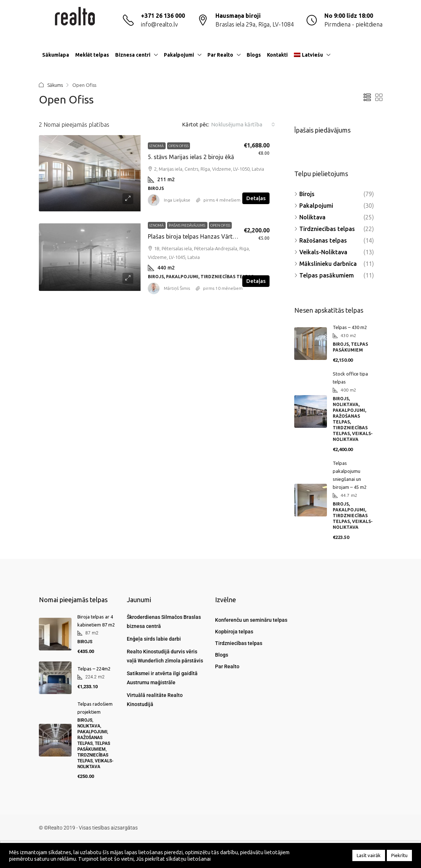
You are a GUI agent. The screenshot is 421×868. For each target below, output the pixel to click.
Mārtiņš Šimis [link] (177, 288)
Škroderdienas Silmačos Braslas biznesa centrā (164, 622)
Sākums (55, 85)
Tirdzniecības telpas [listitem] (325, 229)
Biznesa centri (133, 55)
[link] (90, 173)
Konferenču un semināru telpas (251, 620)
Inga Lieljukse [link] (177, 200)
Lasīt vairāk (369, 855)
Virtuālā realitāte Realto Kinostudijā (155, 700)
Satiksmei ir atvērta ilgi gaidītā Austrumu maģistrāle (162, 678)
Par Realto (220, 55)
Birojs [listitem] (304, 194)
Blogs (254, 55)
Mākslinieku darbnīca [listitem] (325, 264)
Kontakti (277, 55)
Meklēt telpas (92, 55)
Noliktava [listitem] (310, 217)
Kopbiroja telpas (234, 632)
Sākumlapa (56, 55)
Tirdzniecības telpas (239, 643)
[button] (367, 98)
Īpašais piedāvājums (187, 225)
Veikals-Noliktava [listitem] (321, 252)
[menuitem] (371, 55)
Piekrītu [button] (399, 855)
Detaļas (256, 198)
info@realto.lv (159, 24)
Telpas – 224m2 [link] (94, 669)
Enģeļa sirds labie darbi (154, 639)
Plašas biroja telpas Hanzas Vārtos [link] (193, 236)
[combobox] (243, 125)
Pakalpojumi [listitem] (314, 206)
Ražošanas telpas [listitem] (321, 240)
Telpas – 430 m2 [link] (350, 327)
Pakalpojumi (179, 55)
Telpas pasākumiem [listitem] (324, 275)
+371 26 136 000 (163, 16)
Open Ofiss (179, 146)
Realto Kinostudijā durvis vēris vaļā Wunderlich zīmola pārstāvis (165, 656)
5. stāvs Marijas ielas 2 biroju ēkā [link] (191, 157)
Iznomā (157, 146)
